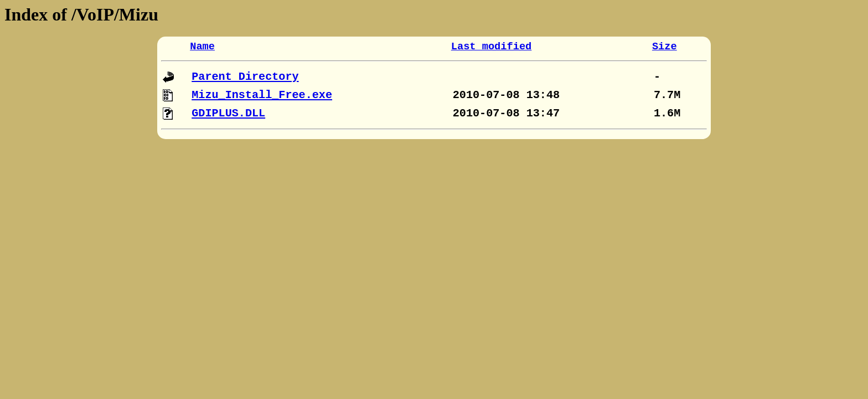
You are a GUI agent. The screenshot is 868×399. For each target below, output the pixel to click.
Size (665, 47)
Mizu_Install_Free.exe (262, 95)
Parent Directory (245, 77)
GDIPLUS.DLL (228, 113)
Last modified (492, 47)
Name (202, 47)
